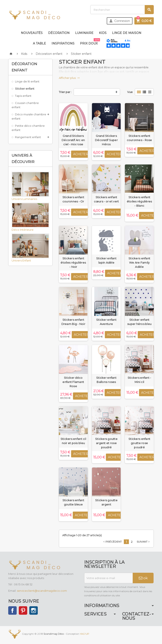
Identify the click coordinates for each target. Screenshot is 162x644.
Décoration (59, 33)
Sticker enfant (25, 89)
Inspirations (63, 43)
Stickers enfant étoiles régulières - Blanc (139, 201)
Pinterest (23, 610)
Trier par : (65, 92)
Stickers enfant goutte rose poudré (139, 443)
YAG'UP (85, 634)
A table (39, 43)
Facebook (12, 610)
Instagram (34, 610)
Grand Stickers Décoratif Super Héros (106, 140)
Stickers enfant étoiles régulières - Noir (73, 263)
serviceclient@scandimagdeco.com (42, 591)
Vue (130, 92)
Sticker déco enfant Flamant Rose (73, 382)
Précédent (112, 542)
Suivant (144, 542)
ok (143, 578)
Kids (103, 33)
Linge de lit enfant (27, 81)
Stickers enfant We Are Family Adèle (139, 263)
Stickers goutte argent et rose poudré (106, 443)
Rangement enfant (28, 137)
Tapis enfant (23, 96)
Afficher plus (69, 78)
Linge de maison (127, 33)
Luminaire (84, 33)
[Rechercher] (122, 10)
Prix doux (90, 42)
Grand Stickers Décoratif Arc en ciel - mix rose (73, 140)
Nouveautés (32, 33)
